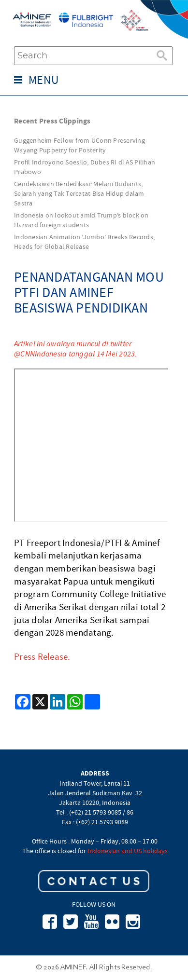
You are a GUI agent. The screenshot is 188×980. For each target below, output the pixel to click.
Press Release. (42, 657)
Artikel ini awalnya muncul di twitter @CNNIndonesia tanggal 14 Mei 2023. (76, 349)
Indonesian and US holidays (128, 851)
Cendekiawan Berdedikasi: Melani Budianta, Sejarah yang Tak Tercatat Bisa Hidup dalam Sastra (79, 193)
